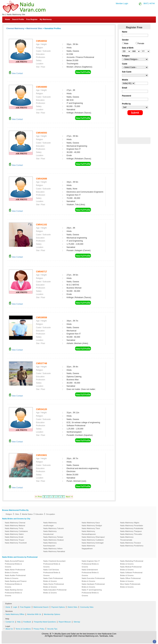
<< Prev (38, 497)
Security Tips (52, 629)
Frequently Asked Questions (45, 622)
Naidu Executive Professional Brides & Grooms (93, 580)
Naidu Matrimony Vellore (53, 549)
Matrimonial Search (41, 607)
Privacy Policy (39, 629)
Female (141, 43)
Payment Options (58, 607)
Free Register (32, 19)
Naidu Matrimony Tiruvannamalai (127, 538)
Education (39, 514)
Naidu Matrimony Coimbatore (16, 531)
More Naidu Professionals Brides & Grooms (130, 585)
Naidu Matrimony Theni (91, 528)
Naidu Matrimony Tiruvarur (131, 543)
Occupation (50, 514)
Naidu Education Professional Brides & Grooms (55, 591)
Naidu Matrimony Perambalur (132, 525)
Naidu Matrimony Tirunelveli (16, 543)
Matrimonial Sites (34, 28)
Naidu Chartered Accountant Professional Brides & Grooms (54, 564)
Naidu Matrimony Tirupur (15, 540)
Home (8, 19)
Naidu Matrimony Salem (14, 534)
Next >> (69, 497)
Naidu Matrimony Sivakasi (54, 540)
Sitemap (77, 622)
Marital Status (27, 514)
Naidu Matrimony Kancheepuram (50, 544)
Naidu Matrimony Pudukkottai (132, 528)
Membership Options (52, 614)
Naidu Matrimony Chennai (15, 523)
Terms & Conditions (23, 629)
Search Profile (18, 19)
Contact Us (10, 622)
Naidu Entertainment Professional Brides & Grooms (90, 573)
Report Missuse (65, 622)
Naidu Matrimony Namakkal (54, 551)
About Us (9, 629)
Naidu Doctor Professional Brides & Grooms (54, 585)
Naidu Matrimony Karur (91, 523)
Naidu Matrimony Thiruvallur (131, 534)
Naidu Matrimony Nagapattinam (88, 547)
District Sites (72, 607)
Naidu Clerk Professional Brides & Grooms (53, 580)
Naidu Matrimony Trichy (14, 528)
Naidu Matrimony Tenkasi (53, 537)
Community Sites (87, 607)
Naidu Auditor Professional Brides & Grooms (15, 577)
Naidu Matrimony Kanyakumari (50, 533)
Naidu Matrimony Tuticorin (54, 528)
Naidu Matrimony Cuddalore (93, 540)
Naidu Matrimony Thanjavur (131, 531)
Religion (9, 514)
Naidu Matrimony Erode (14, 537)
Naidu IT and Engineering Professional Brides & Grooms (92, 593)
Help (19, 622)
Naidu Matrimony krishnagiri (93, 543)
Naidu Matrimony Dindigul (92, 525)
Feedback (27, 622)
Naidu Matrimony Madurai (15, 525)
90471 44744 (149, 4)
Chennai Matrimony (15, 28)
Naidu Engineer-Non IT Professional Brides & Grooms (91, 564)
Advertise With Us (34, 614)
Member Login (122, 4)
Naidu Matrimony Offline (15, 614)
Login (15, 607)
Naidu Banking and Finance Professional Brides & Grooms (16, 584)
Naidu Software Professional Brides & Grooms (131, 574)
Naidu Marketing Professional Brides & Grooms (132, 562)
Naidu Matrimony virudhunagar (50, 524)
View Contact (16, 73)
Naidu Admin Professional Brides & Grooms (15, 571)
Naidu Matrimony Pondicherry (132, 546)
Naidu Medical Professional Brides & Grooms (131, 568)
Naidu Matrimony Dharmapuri (93, 537)
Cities (17, 514)
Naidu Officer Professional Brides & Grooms (130, 580)
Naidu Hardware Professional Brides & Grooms (93, 585)
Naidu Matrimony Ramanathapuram (89, 533)
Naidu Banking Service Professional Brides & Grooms (14, 593)
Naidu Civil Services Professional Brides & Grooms (52, 573)
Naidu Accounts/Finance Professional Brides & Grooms (14, 564)
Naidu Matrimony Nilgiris (130, 523)
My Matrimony (46, 19)
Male (126, 43)
